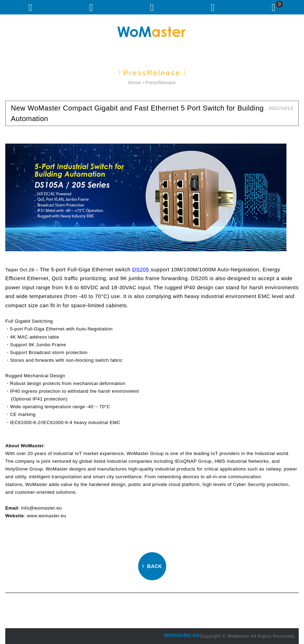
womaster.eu (182, 635)
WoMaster (152, 32)
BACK (152, 566)
